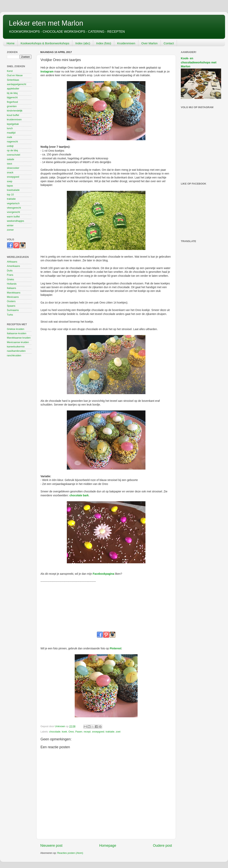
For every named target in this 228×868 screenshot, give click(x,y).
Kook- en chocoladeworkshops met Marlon (199, 62)
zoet (118, 732)
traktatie (110, 732)
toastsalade (13, 190)
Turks (10, 315)
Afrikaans (12, 262)
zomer (10, 230)
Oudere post (162, 846)
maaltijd (11, 133)
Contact (169, 43)
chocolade (55, 732)
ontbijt (10, 146)
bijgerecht (12, 97)
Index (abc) (83, 43)
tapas (10, 186)
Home (11, 43)
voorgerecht (13, 212)
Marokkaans (14, 293)
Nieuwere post (51, 846)
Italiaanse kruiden (17, 333)
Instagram (47, 71)
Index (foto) (104, 43)
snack (10, 173)
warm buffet (13, 217)
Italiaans (11, 288)
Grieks (10, 279)
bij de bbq (12, 93)
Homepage (108, 846)
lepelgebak (13, 124)
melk (10, 137)
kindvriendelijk (15, 111)
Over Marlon (149, 43)
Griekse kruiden (16, 329)
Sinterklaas (13, 80)
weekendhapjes (16, 221)
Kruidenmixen (126, 43)
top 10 (10, 195)
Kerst (10, 71)
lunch (10, 128)
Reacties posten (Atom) (70, 853)
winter (10, 226)
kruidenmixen (14, 120)
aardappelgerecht (17, 84)
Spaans (11, 306)
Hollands (12, 284)
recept (87, 732)
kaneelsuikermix (16, 347)
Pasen (79, 732)
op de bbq (12, 150)
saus (10, 164)
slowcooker (13, 168)
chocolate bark (79, 495)
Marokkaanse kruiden (19, 338)
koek (65, 732)
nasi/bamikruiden (16, 351)
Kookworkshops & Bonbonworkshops (45, 43)
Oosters (11, 301)
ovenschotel (13, 155)
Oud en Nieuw (15, 75)
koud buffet (13, 115)
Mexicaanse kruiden (18, 342)
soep (10, 181)
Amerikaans (13, 266)
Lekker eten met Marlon (46, 23)
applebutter (13, 89)
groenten (12, 106)
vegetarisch (13, 203)
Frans (10, 275)
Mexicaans (13, 297)
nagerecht (12, 142)
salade (11, 159)
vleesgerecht (14, 208)
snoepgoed (98, 732)
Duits (10, 271)
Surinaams (13, 310)
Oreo (71, 732)
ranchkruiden (14, 356)
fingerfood (12, 102)
